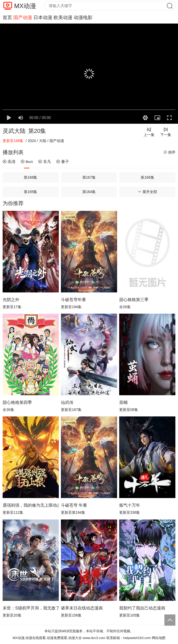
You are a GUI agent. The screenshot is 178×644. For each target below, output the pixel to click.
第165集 (30, 192)
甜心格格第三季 (134, 300)
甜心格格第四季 (17, 402)
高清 (9, 162)
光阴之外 (11, 300)
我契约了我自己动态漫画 (142, 608)
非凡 (45, 162)
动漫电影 (83, 18)
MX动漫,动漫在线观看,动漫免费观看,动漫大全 (47, 638)
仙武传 (67, 402)
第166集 (147, 177)
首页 (7, 18)
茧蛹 (123, 402)
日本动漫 (43, 18)
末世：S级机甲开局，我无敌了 (31, 608)
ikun (27, 162)
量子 (63, 162)
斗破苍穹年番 (73, 300)
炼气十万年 (130, 505)
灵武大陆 (14, 131)
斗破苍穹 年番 (74, 505)
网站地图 (159, 638)
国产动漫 (23, 18)
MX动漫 (25, 6)
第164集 (89, 192)
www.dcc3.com (94, 638)
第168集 (30, 177)
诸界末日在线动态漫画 (82, 608)
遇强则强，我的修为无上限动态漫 (31, 505)
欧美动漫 (63, 18)
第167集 (89, 177)
